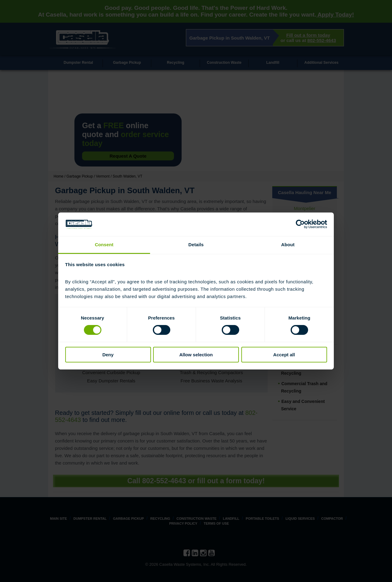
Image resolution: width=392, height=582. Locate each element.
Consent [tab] (104, 245)
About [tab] (288, 245)
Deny (108, 355)
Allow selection (196, 355)
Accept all (284, 355)
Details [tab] (196, 245)
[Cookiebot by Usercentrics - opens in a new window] (300, 224)
